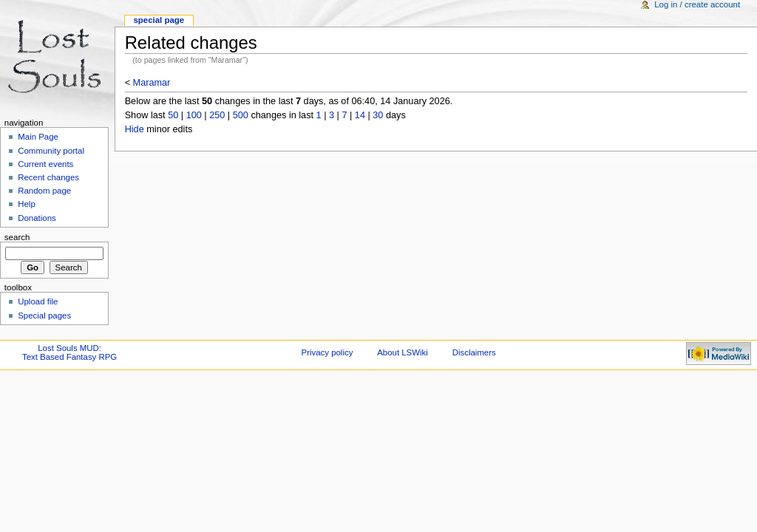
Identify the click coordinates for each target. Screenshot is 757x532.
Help (27, 204)
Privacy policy (327, 352)
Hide (135, 129)
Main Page (38, 137)
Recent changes (48, 177)
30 (378, 115)
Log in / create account (697, 4)
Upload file (38, 301)
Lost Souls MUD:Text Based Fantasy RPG (69, 352)
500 (241, 115)
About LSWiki (403, 352)
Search (17, 237)
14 (360, 115)
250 (217, 115)
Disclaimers (474, 352)
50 (173, 115)
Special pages (44, 316)
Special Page (159, 20)
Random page (44, 191)
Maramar (152, 83)
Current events (45, 164)
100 (194, 115)
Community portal (51, 151)
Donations (37, 218)
